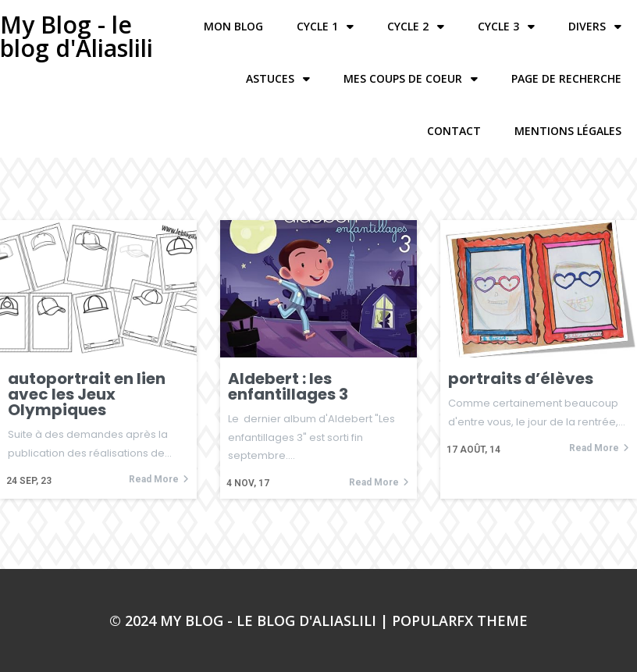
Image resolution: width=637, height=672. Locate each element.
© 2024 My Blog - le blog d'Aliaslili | (251, 620)
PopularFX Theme (460, 620)
